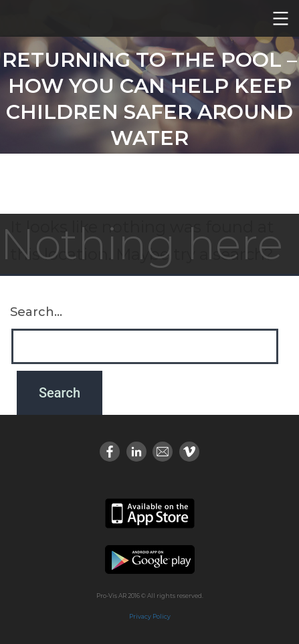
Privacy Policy (150, 616)
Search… (36, 312)
